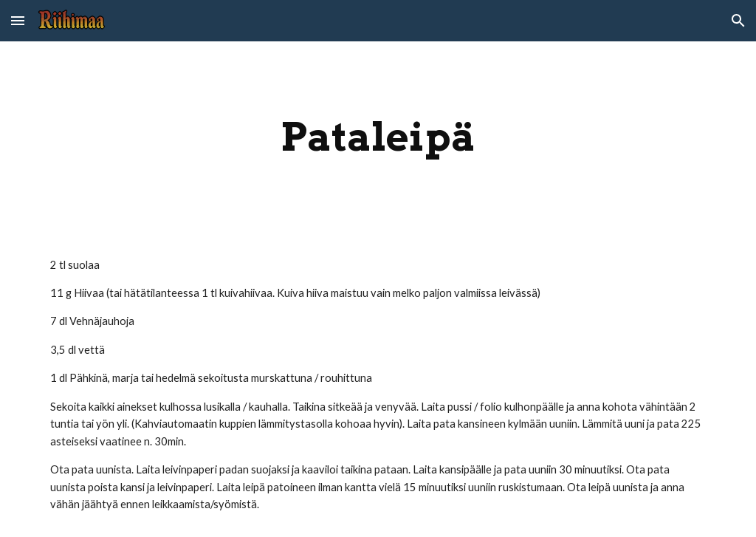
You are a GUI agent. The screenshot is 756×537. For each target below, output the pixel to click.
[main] (378, 137)
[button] (18, 20)
